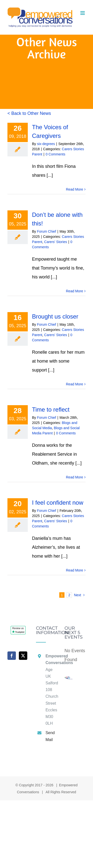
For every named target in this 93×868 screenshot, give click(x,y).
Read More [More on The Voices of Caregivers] (75, 189)
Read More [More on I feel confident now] (75, 570)
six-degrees (46, 144)
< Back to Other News (29, 113)
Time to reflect (51, 409)
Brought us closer (55, 316)
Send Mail (50, 736)
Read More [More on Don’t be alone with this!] (75, 291)
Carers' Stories (56, 242)
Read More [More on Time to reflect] (75, 477)
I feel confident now (58, 503)
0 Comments (55, 154)
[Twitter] (23, 656)
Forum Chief (46, 231)
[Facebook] (12, 656)
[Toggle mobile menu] (83, 13)
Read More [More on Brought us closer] (75, 384)
